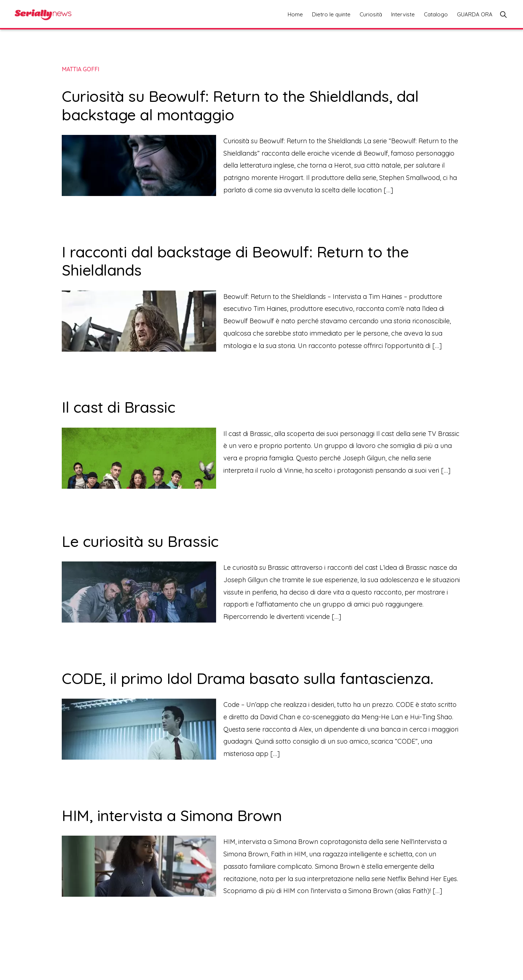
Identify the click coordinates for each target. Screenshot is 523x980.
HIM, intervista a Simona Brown (172, 815)
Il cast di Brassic (118, 407)
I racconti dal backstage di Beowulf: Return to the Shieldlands (235, 261)
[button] (503, 14)
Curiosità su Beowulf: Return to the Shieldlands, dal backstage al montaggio (240, 105)
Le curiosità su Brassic (140, 541)
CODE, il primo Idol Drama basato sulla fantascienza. (250, 678)
